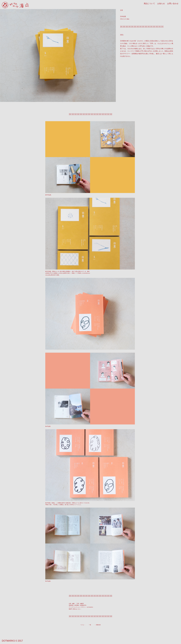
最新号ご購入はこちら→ (75, 609)
